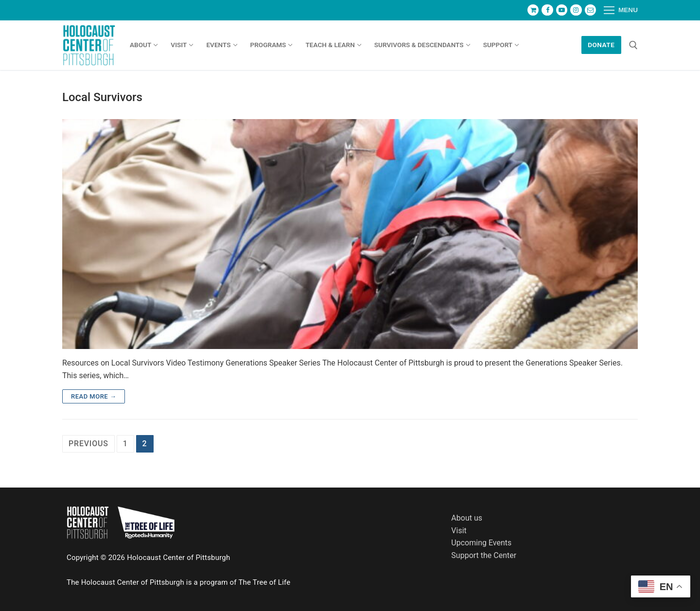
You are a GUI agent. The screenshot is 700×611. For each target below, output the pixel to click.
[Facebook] (547, 10)
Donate (601, 45)
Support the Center (484, 555)
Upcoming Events (481, 543)
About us (467, 518)
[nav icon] (621, 10)
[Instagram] (576, 10)
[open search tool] (633, 45)
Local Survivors (102, 97)
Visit (459, 531)
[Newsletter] (590, 10)
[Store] (533, 10)
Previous (88, 444)
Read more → (94, 396)
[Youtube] (562, 10)
